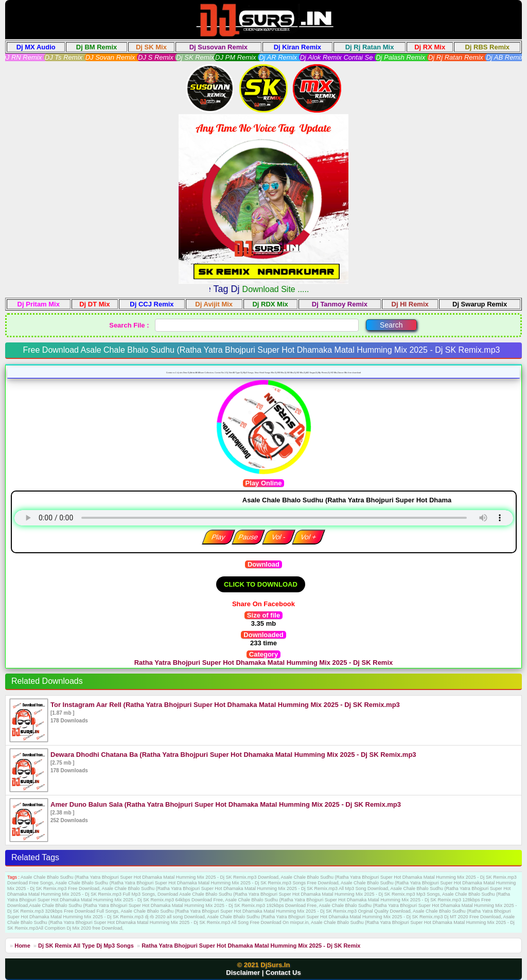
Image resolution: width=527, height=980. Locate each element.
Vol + (309, 537)
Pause (248, 537)
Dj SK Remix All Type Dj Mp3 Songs (87, 946)
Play (218, 537)
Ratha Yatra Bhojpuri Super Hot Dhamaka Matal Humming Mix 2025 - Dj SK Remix (251, 946)
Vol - (278, 537)
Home (22, 946)
